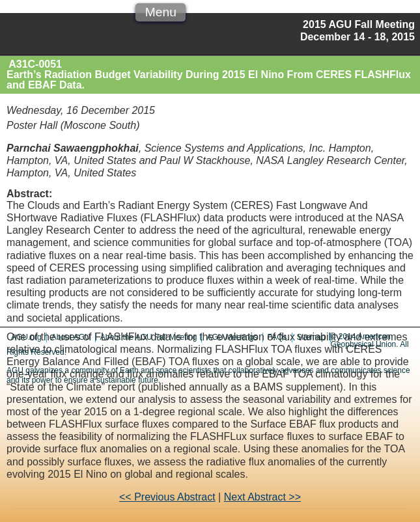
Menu (161, 12)
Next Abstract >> (262, 497)
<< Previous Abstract (167, 497)
